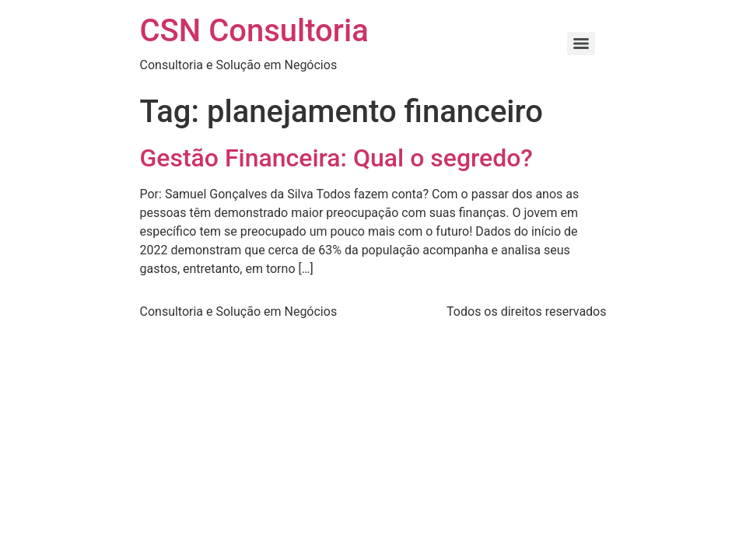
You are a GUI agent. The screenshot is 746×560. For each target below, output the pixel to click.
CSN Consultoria (254, 31)
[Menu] (581, 44)
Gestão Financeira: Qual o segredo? (336, 158)
